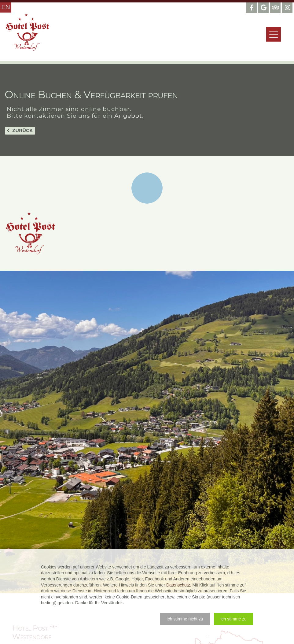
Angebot (128, 116)
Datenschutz (178, 585)
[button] (185, 619)
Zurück (22, 130)
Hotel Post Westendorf (28, 32)
